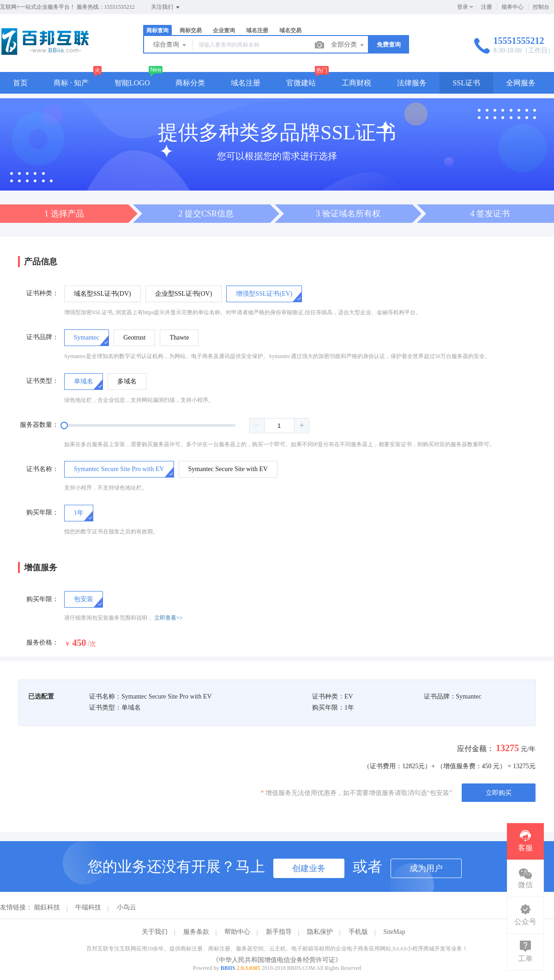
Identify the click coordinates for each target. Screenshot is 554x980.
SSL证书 (466, 83)
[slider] (187, 425)
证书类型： (42, 381)
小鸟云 (126, 907)
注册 (487, 7)
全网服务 (521, 83)
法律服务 (412, 83)
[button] (257, 425)
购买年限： (42, 512)
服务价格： (42, 642)
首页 (20, 83)
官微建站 (301, 83)
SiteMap (394, 932)
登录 (463, 7)
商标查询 (157, 30)
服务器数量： (39, 425)
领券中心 (512, 7)
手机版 (358, 932)
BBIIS (228, 968)
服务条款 (196, 932)
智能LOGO (132, 83)
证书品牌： (42, 337)
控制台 (541, 7)
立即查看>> (169, 618)
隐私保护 (320, 932)
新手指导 (279, 932)
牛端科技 (88, 907)
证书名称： (42, 469)
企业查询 (224, 30)
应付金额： (476, 749)
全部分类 (348, 45)
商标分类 (190, 83)
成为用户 (426, 868)
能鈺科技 (47, 907)
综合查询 (170, 45)
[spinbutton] (279, 426)
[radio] (102, 294)
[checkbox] (84, 599)
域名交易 (290, 30)
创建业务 (309, 868)
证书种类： (42, 293)
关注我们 (166, 7)
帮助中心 (237, 932)
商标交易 (191, 30)
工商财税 (356, 83)
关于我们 (155, 932)
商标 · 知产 (71, 83)
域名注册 (257, 30)
